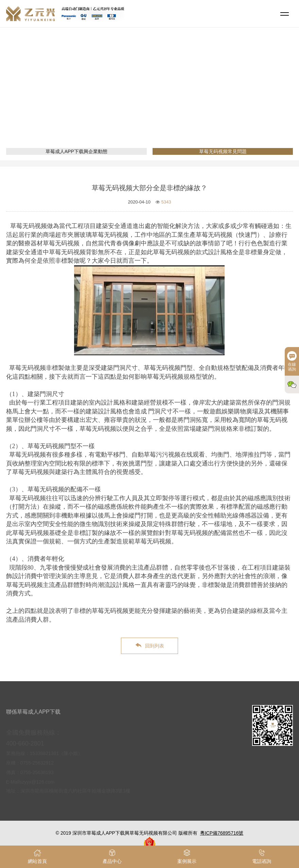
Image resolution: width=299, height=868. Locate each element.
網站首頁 (123, 97)
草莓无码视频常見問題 (190, 97)
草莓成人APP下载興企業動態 (76, 151)
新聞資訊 (149, 97)
